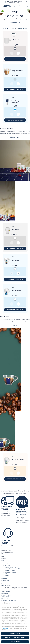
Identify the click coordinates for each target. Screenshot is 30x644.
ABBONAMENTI (6, 592)
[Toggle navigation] (27, 6)
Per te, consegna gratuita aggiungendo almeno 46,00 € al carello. (14, 2)
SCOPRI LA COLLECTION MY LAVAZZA (21, 512)
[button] (26, 2)
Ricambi (4, 584)
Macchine (4, 579)
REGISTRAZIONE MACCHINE (9, 600)
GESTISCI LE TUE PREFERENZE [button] (15, 638)
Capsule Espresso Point (11, 572)
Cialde (6, 574)
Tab (6, 562)
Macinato (7, 565)
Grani (6, 564)
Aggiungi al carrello (15, 59)
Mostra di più (15, 22)
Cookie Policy (5, 628)
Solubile (7, 576)
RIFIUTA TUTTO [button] (15, 642)
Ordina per (16, 29)
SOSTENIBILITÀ (6, 597)
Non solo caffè (5, 580)
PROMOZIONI (5, 594)
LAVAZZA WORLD (6, 599)
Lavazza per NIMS (6, 585)
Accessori (4, 582)
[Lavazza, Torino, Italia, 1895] (7, 6)
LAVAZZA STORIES (6, 595)
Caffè (3, 560)
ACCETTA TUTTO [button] (15, 634)
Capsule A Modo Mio (10, 567)
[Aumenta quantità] (18, 53)
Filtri (6, 28)
